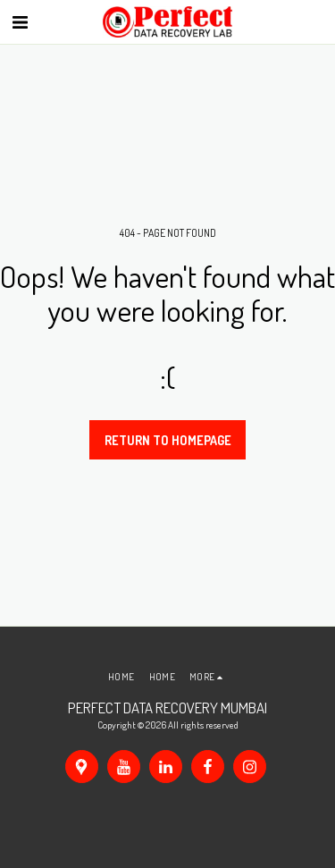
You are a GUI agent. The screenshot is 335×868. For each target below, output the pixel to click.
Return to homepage (168, 440)
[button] (20, 21)
